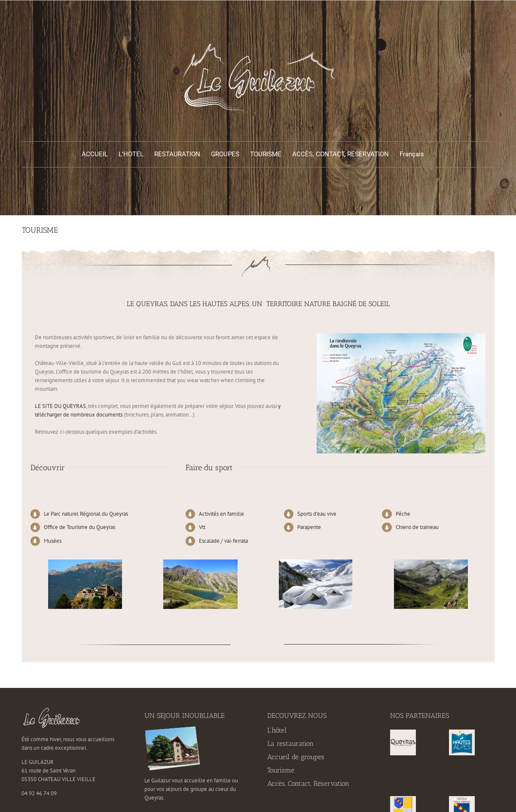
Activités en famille (221, 514)
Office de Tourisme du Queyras (79, 527)
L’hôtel (277, 730)
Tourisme (281, 770)
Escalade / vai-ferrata (223, 541)
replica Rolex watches (183, 432)
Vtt (202, 527)
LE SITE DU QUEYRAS (60, 406)
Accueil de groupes (296, 757)
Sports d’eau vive (317, 514)
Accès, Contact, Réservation (308, 783)
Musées (53, 541)
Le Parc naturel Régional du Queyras (86, 514)
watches (209, 380)
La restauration (290, 744)
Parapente (309, 527)
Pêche (403, 514)
